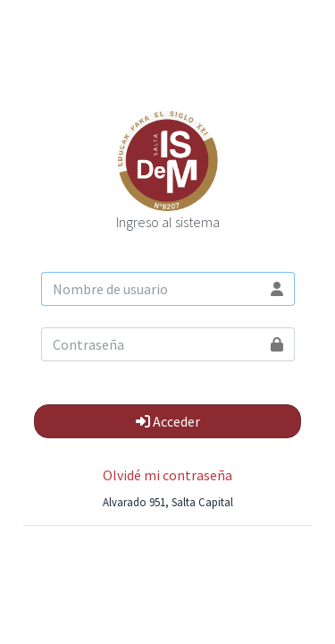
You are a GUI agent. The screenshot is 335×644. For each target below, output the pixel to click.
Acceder (168, 421)
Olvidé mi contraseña (167, 475)
